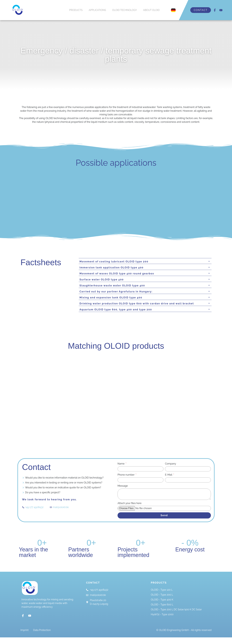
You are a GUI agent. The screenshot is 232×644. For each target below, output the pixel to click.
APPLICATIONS (97, 10)
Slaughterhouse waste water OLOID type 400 (112, 286)
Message (123, 493)
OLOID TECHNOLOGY (125, 10)
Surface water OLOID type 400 (102, 280)
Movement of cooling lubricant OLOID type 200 (114, 262)
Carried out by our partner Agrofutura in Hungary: (116, 292)
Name (121, 471)
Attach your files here (129, 511)
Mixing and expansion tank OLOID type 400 (111, 298)
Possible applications (116, 163)
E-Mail (169, 482)
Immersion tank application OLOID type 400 (112, 268)
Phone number (126, 482)
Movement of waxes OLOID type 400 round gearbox (117, 274)
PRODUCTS (76, 10)
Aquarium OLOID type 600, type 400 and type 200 (116, 310)
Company (171, 471)
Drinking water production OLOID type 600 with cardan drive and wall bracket (137, 304)
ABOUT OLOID (151, 10)
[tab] (145, 262)
